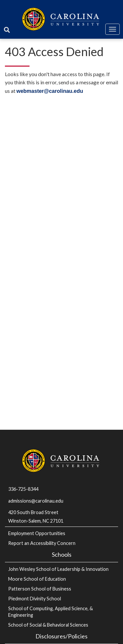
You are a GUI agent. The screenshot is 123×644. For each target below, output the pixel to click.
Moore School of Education (37, 579)
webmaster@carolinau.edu (50, 91)
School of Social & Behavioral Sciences (48, 625)
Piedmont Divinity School (35, 599)
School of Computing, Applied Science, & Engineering (51, 612)
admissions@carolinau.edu (36, 501)
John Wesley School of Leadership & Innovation (58, 569)
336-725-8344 (23, 489)
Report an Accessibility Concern (42, 543)
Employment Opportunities (37, 533)
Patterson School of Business (40, 589)
